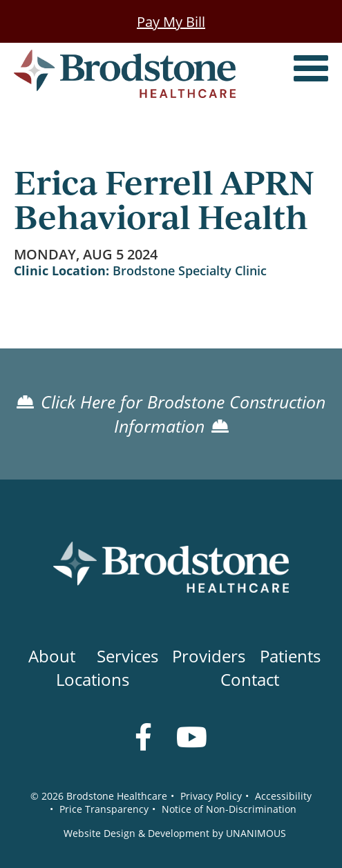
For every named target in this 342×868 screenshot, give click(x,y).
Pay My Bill (171, 21)
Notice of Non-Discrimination (229, 809)
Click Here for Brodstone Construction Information (183, 414)
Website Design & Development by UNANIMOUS (175, 833)
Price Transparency (104, 809)
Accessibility (283, 796)
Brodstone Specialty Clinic (190, 270)
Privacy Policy (211, 796)
